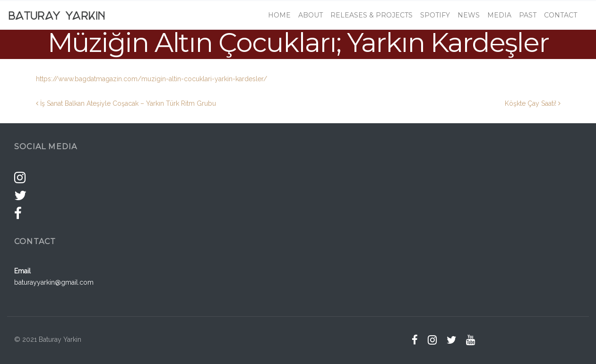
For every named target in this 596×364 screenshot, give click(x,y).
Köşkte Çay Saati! (533, 103)
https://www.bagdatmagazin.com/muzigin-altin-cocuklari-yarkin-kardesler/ (151, 79)
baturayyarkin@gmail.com (54, 282)
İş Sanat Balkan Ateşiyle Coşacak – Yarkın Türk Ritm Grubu (126, 103)
